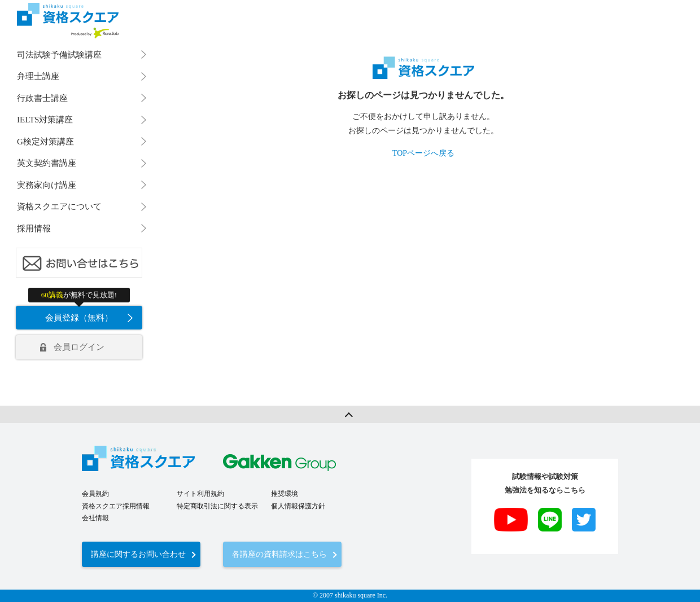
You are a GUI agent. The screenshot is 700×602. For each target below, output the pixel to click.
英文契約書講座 (47, 163)
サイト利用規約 (200, 455)
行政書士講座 (42, 98)
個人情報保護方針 (298, 467)
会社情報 (95, 479)
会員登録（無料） (79, 318)
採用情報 (34, 229)
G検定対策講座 (45, 142)
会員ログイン (79, 347)
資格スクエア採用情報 (116, 467)
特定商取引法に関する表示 (217, 467)
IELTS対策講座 (45, 120)
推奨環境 (285, 455)
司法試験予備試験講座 (59, 55)
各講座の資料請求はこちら (279, 515)
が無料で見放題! (79, 295)
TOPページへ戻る (423, 153)
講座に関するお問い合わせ (138, 515)
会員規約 (95, 455)
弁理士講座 (38, 76)
